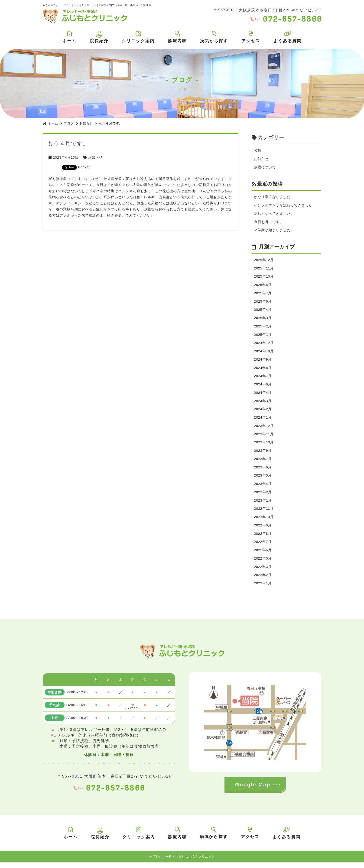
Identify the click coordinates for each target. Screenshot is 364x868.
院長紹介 (99, 37)
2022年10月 (264, 522)
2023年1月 (263, 505)
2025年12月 (264, 261)
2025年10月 (264, 278)
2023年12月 (264, 429)
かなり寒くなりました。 (274, 197)
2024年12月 (264, 345)
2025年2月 (263, 328)
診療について (265, 168)
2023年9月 (263, 454)
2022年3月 (263, 572)
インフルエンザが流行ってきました (283, 206)
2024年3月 (263, 404)
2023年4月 (263, 488)
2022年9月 (263, 530)
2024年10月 (264, 354)
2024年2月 (263, 412)
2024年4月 (263, 396)
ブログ (69, 123)
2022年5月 (263, 564)
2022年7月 (263, 547)
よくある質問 (288, 37)
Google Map (253, 790)
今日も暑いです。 (269, 223)
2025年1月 (263, 337)
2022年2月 (263, 580)
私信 (258, 151)
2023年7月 (263, 463)
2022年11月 (264, 513)
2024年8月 (263, 370)
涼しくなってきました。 (274, 214)
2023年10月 (264, 446)
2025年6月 (263, 303)
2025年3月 (263, 320)
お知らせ (86, 123)
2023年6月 (263, 471)
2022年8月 (263, 538)
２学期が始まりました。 (274, 231)
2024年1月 (263, 421)
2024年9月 (263, 362)
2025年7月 (263, 295)
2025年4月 (263, 311)
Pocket (84, 167)
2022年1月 (263, 589)
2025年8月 (263, 286)
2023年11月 (264, 437)
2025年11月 (264, 269)
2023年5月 (263, 479)
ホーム (69, 37)
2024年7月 (263, 379)
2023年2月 (263, 496)
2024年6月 (263, 387)
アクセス (251, 37)
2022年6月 (263, 555)
